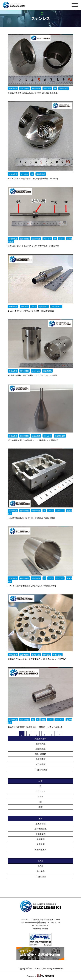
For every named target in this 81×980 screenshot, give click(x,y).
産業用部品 (40, 823)
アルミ (41, 796)
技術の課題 (40, 743)
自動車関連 (40, 834)
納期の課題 (40, 749)
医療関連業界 (40, 849)
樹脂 (40, 807)
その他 (41, 866)
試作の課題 (40, 764)
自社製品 (40, 871)
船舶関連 (40, 839)
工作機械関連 (40, 829)
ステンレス (41, 791)
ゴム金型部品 (41, 876)
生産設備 (40, 844)
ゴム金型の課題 (40, 769)
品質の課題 (40, 759)
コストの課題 (40, 754)
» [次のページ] (59, 735)
